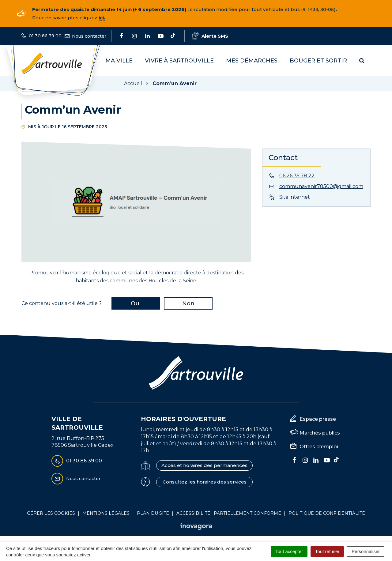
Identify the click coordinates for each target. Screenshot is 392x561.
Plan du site (153, 513)
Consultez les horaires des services (205, 482)
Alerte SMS (210, 36)
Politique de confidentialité (327, 513)
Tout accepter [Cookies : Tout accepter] (289, 551)
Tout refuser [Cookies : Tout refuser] (327, 551)
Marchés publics (320, 433)
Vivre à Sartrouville (179, 61)
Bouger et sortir (318, 61)
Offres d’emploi (319, 447)
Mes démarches (252, 61)
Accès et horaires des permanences (204, 465)
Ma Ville (119, 61)
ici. (102, 18)
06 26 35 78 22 (297, 176)
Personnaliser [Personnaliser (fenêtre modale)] (366, 551)
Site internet (295, 197)
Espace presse (318, 419)
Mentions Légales (106, 513)
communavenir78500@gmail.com (321, 186)
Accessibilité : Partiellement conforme (229, 513)
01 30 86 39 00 (77, 461)
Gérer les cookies (51, 513)
